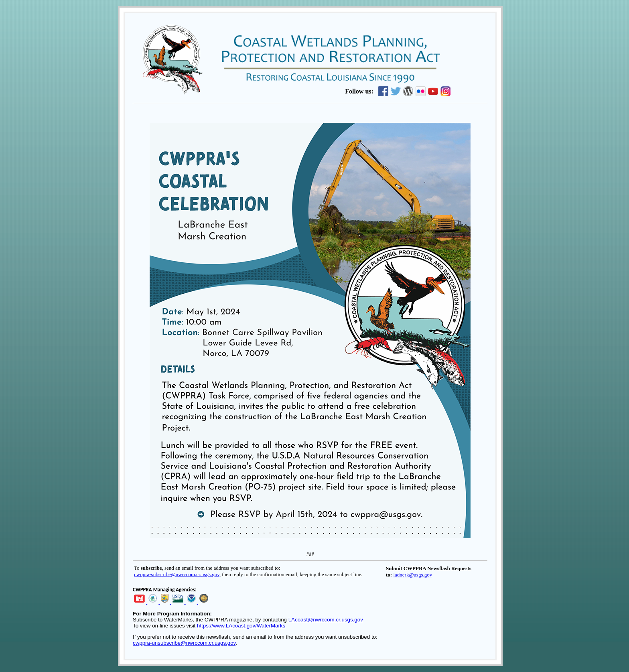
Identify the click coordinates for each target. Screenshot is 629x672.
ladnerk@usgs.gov (413, 575)
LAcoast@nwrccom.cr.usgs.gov (326, 620)
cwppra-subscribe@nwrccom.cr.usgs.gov (177, 574)
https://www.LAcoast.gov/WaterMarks (241, 626)
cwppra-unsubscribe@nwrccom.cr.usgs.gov (184, 643)
